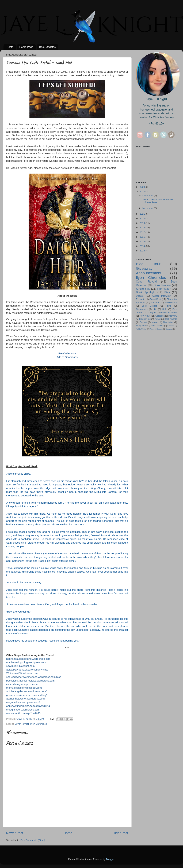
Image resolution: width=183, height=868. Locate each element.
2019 (143, 223)
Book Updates (47, 47)
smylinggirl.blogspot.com (20, 666)
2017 (143, 232)
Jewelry (155, 303)
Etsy (167, 292)
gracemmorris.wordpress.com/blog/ (26, 695)
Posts (10, 47)
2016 (143, 237)
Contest (171, 326)
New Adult (145, 316)
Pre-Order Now (67, 353)
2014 (143, 246)
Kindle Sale (143, 289)
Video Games (157, 326)
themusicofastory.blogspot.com (24, 688)
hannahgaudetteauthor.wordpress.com (28, 659)
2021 (143, 214)
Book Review (162, 285)
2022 (143, 191)
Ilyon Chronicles (39, 724)
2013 (143, 251)
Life (155, 309)
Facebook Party (169, 312)
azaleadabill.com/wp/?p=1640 (23, 713)
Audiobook (160, 316)
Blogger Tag (145, 319)
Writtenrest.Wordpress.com (22, 673)
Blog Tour (148, 264)
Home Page (26, 47)
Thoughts (151, 312)
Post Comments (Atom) (33, 840)
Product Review (156, 329)
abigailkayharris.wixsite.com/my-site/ (27, 670)
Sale (165, 309)
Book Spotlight (146, 292)
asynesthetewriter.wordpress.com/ (26, 699)
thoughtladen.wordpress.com (23, 710)
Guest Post (155, 299)
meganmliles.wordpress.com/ (23, 702)
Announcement (149, 273)
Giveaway (144, 268)
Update (140, 296)
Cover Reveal (22, 724)
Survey (169, 329)
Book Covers (149, 306)
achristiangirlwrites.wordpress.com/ (26, 691)
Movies (155, 322)
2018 (143, 228)
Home (68, 833)
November (148, 208)
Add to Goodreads (67, 357)
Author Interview (161, 296)
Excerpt (140, 299)
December (148, 195)
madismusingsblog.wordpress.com (26, 662)
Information (164, 289)
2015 (143, 241)
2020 (143, 219)
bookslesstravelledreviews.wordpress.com (30, 681)
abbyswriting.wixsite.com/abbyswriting (28, 706)
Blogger (110, 859)
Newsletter (168, 322)
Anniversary (171, 303)
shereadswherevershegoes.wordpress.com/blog (34, 677)
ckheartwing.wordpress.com (23, 684)
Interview (173, 316)
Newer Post (15, 833)
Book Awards (171, 319)
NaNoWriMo (141, 329)
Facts (168, 306)
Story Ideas (141, 326)
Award (158, 319)
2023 (143, 187)
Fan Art (143, 322)
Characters (142, 309)
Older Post (120, 833)
